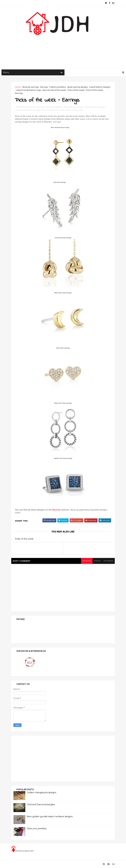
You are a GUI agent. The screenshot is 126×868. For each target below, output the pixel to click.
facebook (108, 561)
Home (18, 87)
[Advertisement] (63, 45)
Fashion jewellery (58, 87)
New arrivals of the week (54, 90)
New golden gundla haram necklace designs (50, 816)
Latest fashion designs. (100, 87)
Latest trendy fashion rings (28, 90)
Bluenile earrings (31, 87)
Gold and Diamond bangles (41, 804)
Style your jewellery (37, 828)
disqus (97, 561)
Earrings (44, 87)
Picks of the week (76, 90)
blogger (87, 561)
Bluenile (56, 510)
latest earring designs (78, 87)
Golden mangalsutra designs (41, 792)
